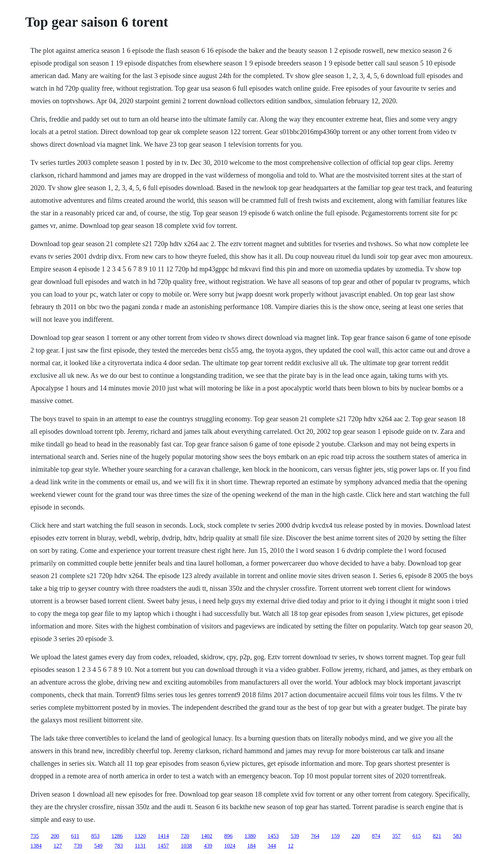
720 (185, 836)
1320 (140, 836)
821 (437, 836)
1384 (36, 846)
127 (58, 846)
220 (356, 836)
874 (376, 836)
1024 (230, 846)
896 (228, 836)
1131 (140, 846)
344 (272, 846)
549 (98, 846)
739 (78, 846)
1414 (163, 836)
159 (335, 836)
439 (208, 846)
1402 (206, 836)
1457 (163, 846)
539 (295, 836)
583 (457, 836)
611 (75, 836)
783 (119, 846)
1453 (273, 836)
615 (416, 836)
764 (315, 836)
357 (396, 836)
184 (251, 846)
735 (35, 836)
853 (95, 836)
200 (55, 836)
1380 (250, 836)
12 (290, 846)
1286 (117, 836)
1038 (186, 846)
